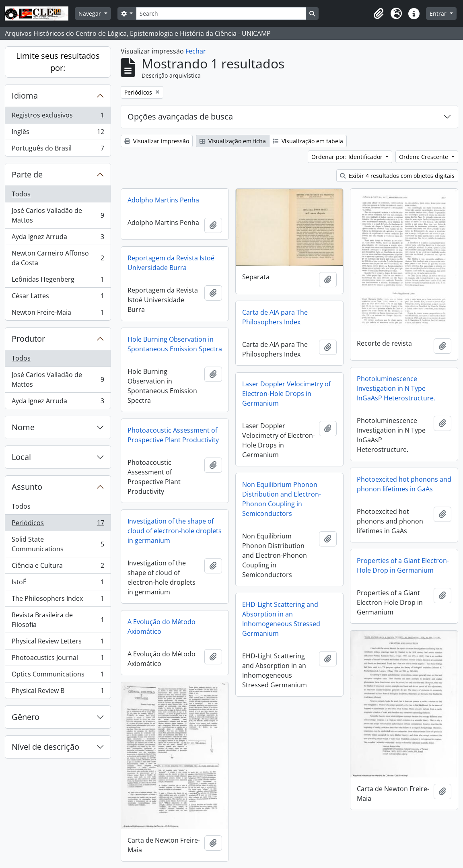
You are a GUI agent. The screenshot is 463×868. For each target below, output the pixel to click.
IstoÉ (58, 584)
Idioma (25, 96)
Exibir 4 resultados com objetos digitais (397, 176)
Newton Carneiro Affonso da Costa (58, 258)
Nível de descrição (45, 747)
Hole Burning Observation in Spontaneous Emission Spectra (175, 344)
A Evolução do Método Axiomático (162, 627)
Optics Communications (58, 676)
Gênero (26, 717)
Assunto (27, 487)
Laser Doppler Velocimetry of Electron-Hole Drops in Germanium (286, 394)
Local (21, 457)
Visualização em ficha (233, 141)
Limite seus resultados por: (58, 62)
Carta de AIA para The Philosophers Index (275, 317)
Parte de (27, 174)
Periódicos (58, 525)
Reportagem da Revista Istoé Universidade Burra (171, 263)
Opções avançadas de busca (180, 116)
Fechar (196, 51)
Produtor (28, 339)
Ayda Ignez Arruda (58, 238)
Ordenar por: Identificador (348, 157)
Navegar (91, 13)
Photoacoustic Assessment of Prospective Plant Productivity (173, 435)
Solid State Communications (58, 544)
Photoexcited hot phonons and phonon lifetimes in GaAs (404, 484)
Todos (21, 194)
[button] (379, 14)
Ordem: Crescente (424, 157)
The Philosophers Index (58, 600)
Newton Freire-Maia (58, 314)
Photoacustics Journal (58, 659)
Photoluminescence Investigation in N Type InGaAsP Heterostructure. (396, 388)
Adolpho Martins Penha (163, 200)
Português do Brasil (58, 150)
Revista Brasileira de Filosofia (58, 620)
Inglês (58, 133)
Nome (23, 427)
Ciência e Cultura (58, 567)
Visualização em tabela (308, 141)
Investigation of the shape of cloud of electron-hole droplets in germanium (175, 531)
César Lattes (58, 298)
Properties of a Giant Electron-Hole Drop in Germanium (403, 565)
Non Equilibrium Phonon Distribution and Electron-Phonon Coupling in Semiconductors (282, 499)
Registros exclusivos (58, 117)
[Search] (221, 13)
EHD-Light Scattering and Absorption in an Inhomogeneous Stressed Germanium (281, 619)
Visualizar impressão (157, 141)
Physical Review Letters (58, 643)
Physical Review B (58, 692)
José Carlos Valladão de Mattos (58, 215)
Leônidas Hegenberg (58, 281)
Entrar (439, 13)
